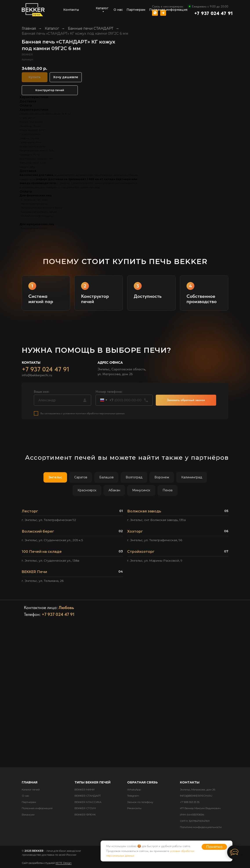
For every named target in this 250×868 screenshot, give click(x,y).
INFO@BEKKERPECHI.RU (196, 796)
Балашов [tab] (106, 477)
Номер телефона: (109, 395)
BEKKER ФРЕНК (85, 815)
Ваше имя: (42, 395)
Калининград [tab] (192, 477)
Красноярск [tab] (87, 490)
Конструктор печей (50, 90)
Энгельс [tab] (55, 477)
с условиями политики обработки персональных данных (93, 417)
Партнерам (29, 802)
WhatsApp (134, 789)
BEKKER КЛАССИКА (88, 802)
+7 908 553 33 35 (190, 802)
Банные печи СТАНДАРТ (91, 28)
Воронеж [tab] (162, 477)
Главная (29, 28)
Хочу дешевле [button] (66, 77)
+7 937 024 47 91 (214, 13)
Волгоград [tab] (134, 477)
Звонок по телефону (140, 802)
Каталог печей (31, 789)
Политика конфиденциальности (201, 827)
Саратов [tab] (81, 477)
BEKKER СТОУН (85, 808)
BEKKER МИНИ (84, 789)
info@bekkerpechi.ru (37, 379)
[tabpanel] (125, 548)
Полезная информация (37, 808)
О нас (25, 796)
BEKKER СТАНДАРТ (88, 796)
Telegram (133, 796)
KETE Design (64, 863)
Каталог (52, 28)
